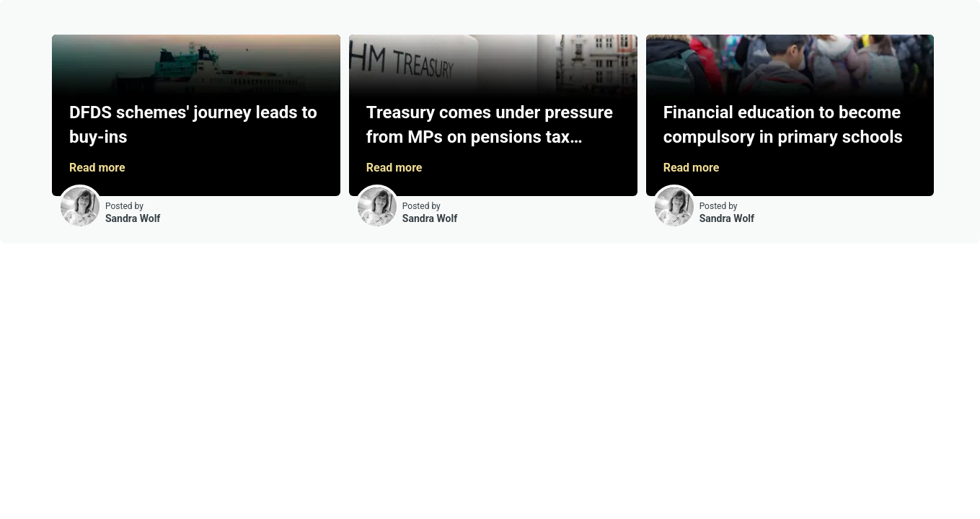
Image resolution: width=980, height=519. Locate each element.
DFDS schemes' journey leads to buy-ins (193, 125)
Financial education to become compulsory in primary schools (783, 125)
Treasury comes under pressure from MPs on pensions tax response (490, 128)
